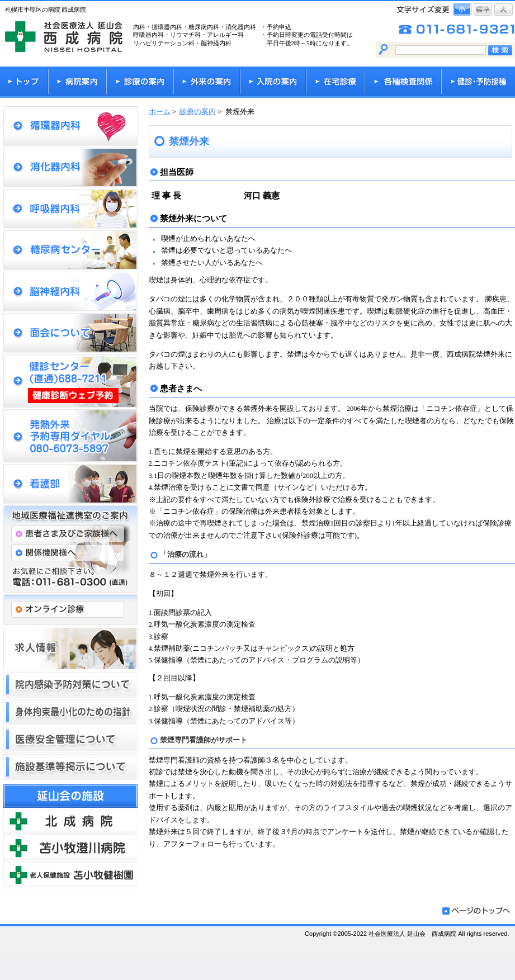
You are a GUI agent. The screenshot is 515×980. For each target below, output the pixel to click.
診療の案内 (198, 112)
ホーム (160, 112)
